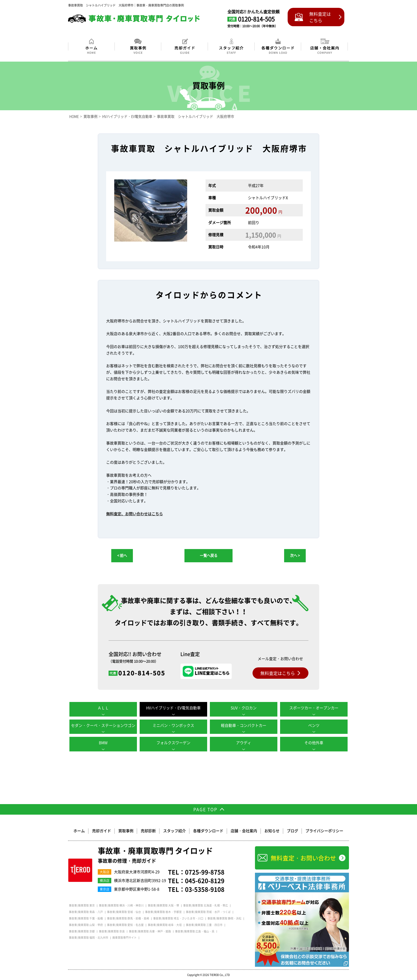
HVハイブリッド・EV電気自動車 (173, 708)
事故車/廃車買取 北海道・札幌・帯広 (206, 905)
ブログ (292, 831)
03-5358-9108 (205, 889)
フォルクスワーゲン (173, 742)
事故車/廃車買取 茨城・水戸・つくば (208, 912)
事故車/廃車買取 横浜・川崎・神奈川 (121, 905)
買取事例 (126, 831)
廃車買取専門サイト (125, 938)
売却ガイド (102, 831)
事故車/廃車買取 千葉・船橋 (86, 918)
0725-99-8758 (205, 872)
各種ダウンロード (208, 831)
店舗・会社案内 (244, 831)
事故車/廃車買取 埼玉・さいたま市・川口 (178, 918)
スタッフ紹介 (174, 831)
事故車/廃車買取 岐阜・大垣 (165, 925)
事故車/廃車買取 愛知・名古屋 (125, 925)
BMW (103, 742)
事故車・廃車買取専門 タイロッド (155, 855)
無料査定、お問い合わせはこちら (134, 514)
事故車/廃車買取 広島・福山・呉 (195, 931)
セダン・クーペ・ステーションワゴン (103, 725)
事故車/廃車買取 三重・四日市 (204, 925)
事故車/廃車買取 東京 (82, 905)
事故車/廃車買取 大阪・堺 (163, 905)
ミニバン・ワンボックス (173, 725)
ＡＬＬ (103, 708)
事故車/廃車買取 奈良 (112, 931)
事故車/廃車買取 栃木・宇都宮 (163, 912)
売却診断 (148, 831)
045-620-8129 (205, 880)
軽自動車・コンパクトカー (244, 725)
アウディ (244, 742)
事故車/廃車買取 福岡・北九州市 (89, 938)
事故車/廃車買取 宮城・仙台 (124, 912)
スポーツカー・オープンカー (314, 708)
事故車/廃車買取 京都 (82, 931)
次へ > (295, 555)
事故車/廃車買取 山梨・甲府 (86, 925)
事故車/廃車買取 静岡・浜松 (224, 918)
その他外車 (314, 742)
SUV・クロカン (244, 708)
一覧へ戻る (209, 555)
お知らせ (272, 831)
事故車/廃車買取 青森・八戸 (86, 912)
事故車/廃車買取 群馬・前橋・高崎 (128, 918)
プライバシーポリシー (324, 831)
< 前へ (122, 555)
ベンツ (314, 725)
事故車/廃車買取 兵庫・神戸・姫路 (150, 931)
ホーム (79, 831)
